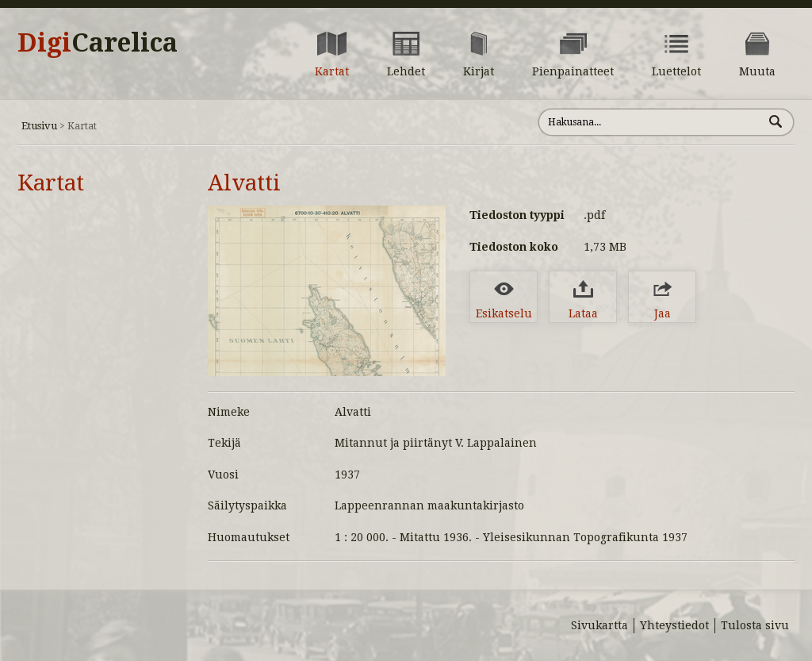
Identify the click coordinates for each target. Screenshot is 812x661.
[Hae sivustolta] (651, 122)
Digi (98, 43)
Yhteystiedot (674, 625)
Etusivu (39, 126)
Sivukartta (599, 625)
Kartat (51, 183)
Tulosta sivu (755, 625)
